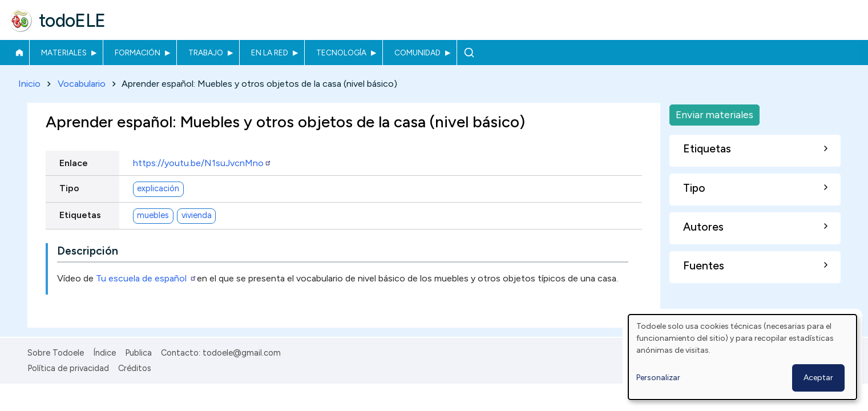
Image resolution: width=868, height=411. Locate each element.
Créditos (135, 368)
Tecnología (341, 53)
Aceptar (818, 378)
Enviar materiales (714, 114)
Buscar (469, 53)
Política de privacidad (68, 368)
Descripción (88, 251)
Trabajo (206, 53)
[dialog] (742, 357)
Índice (104, 353)
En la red (270, 53)
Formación (138, 53)
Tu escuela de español (146, 278)
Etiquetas (80, 215)
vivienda (197, 216)
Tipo (69, 188)
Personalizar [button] (658, 378)
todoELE (72, 21)
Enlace (74, 163)
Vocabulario (82, 84)
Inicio (19, 53)
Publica (138, 353)
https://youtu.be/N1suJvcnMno (202, 163)
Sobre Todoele (56, 353)
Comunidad (417, 53)
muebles (153, 216)
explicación (158, 189)
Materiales (64, 53)
